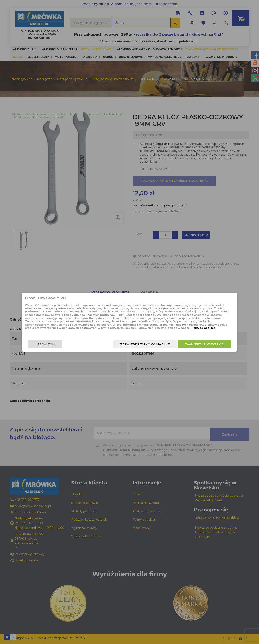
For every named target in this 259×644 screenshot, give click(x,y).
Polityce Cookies (126, 330)
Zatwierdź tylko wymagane (137, 345)
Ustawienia (53, 345)
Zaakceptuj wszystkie (197, 345)
